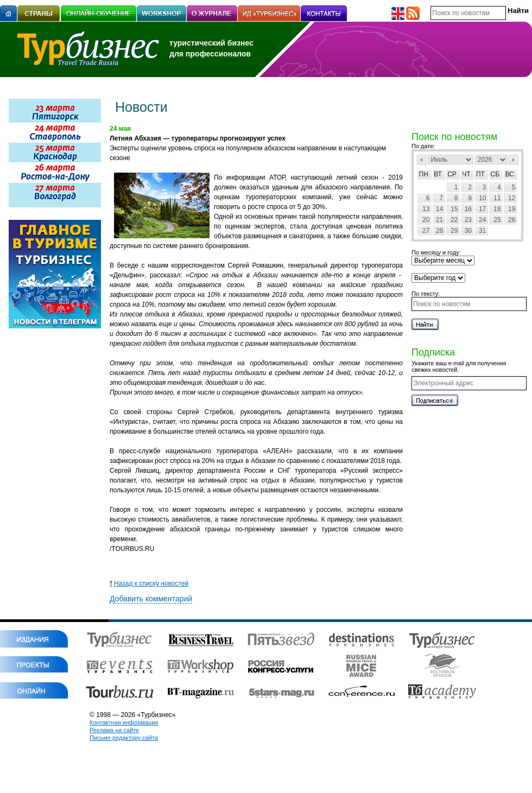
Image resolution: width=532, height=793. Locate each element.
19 (512, 209)
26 (512, 220)
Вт (438, 174)
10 (482, 198)
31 (482, 231)
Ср (452, 174)
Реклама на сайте (114, 730)
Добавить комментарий (151, 599)
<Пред (422, 160)
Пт (480, 174)
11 (497, 198)
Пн (424, 174)
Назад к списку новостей (149, 583)
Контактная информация (124, 722)
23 (468, 220)
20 (426, 220)
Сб (495, 174)
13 (426, 209)
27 (426, 231)
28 (439, 231)
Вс (510, 174)
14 (439, 209)
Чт (466, 174)
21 (439, 220)
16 (468, 209)
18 (497, 209)
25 (497, 220)
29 (454, 231)
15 (454, 209)
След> (514, 160)
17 (482, 209)
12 (512, 198)
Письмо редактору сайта (124, 738)
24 (482, 220)
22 (454, 220)
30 (468, 231)
